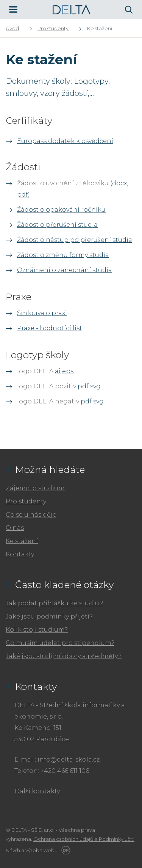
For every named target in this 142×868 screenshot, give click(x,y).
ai (58, 371)
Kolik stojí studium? (37, 630)
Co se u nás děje (31, 515)
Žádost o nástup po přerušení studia (75, 240)
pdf (23, 195)
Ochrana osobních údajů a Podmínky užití (84, 839)
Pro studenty (26, 501)
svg (95, 386)
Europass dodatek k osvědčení (65, 141)
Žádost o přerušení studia (57, 225)
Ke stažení (22, 541)
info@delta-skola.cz (69, 759)
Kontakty (20, 554)
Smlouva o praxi (42, 313)
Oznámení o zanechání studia (65, 270)
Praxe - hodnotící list (50, 328)
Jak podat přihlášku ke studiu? (54, 603)
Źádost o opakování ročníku (61, 210)
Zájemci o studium (35, 488)
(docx (119, 183)
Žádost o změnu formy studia (63, 255)
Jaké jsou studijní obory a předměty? (64, 656)
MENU (13, 9)
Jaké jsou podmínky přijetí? (49, 616)
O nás (15, 528)
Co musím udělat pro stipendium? (60, 643)
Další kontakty (37, 791)
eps (68, 371)
